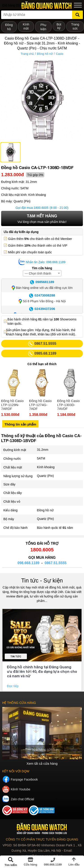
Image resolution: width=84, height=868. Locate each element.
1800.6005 (41, 208)
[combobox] (42, 273)
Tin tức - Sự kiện (42, 580)
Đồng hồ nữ (45, 54)
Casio (59, 54)
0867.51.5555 (56, 563)
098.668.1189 (28, 563)
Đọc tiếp (13, 686)
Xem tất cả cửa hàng (42, 763)
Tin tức (16, 656)
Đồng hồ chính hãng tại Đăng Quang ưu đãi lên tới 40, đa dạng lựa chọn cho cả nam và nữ (42, 671)
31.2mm (43, 450)
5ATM (41, 458)
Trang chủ (27, 54)
